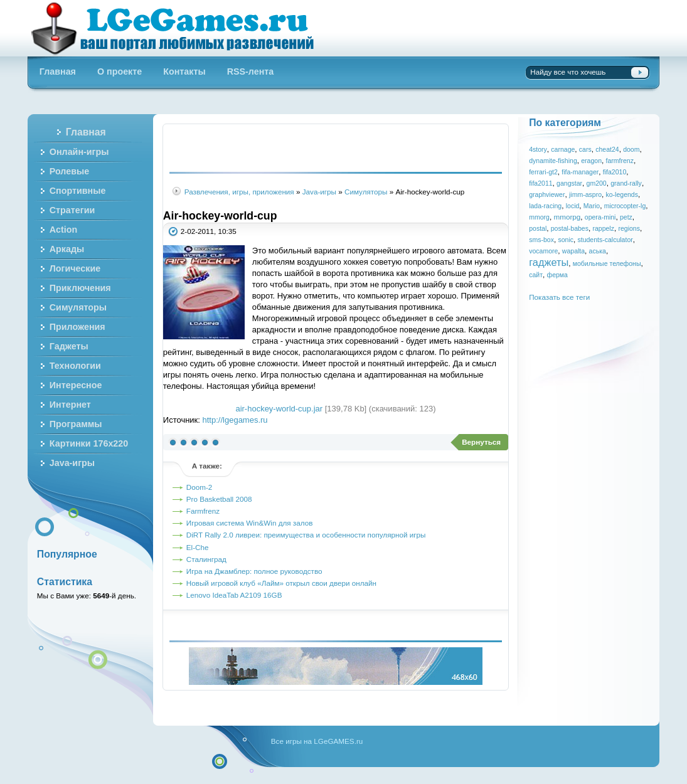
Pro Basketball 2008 (219, 499)
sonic (566, 240)
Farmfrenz (203, 511)
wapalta (573, 251)
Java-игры (319, 192)
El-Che (198, 547)
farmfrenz (620, 161)
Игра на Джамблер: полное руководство (254, 571)
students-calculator (605, 240)
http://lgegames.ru (235, 420)
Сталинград (206, 559)
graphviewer (547, 194)
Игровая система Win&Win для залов (250, 523)
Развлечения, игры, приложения (239, 192)
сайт (536, 275)
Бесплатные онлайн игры (180, 28)
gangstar (569, 183)
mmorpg (567, 217)
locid (573, 206)
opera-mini (600, 217)
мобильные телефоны (607, 263)
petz (626, 217)
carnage (563, 149)
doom (631, 149)
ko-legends (621, 194)
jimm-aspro (585, 194)
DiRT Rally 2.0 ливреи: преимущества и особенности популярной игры (306, 535)
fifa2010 (615, 172)
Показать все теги (559, 297)
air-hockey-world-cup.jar (279, 409)
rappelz (603, 228)
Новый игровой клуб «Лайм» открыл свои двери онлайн (281, 583)
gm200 (597, 183)
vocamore (543, 251)
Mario (592, 206)
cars (585, 149)
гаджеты (549, 262)
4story (538, 149)
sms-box (541, 240)
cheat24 (607, 149)
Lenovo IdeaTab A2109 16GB (234, 595)
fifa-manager (580, 172)
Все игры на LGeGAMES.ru (317, 741)
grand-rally (626, 183)
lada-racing (545, 206)
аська (598, 251)
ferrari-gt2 (543, 172)
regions (629, 228)
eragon (591, 161)
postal (538, 228)
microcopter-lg (625, 206)
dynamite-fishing (553, 161)
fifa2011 (541, 183)
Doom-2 (200, 487)
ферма (557, 275)
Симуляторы (366, 192)
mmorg (539, 217)
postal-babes (570, 228)
